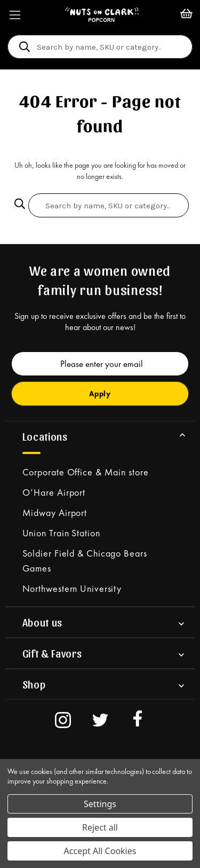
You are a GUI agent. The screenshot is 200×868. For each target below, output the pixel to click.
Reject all (100, 827)
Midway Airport (55, 513)
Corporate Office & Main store (86, 472)
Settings (100, 804)
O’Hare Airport (54, 492)
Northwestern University (72, 588)
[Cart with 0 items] (186, 15)
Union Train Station (61, 533)
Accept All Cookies (100, 851)
